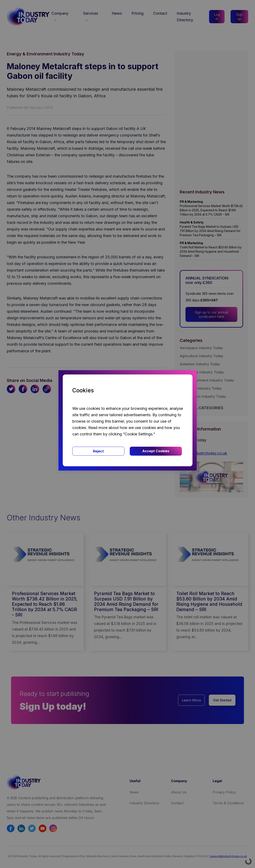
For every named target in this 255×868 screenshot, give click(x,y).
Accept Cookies (156, 451)
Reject (98, 451)
